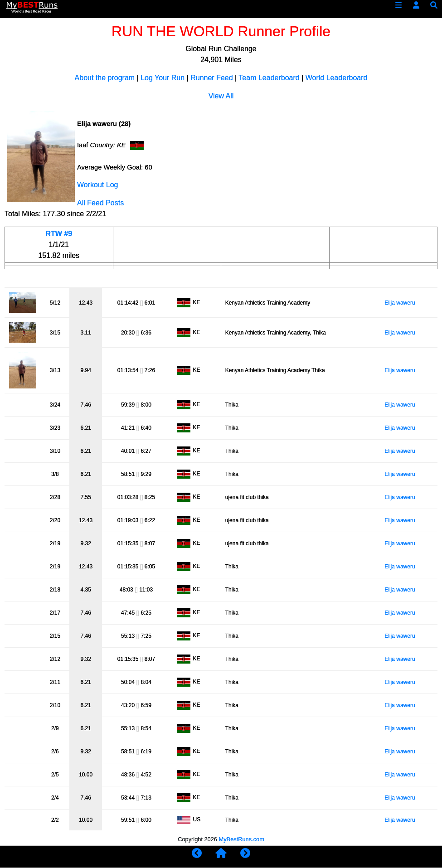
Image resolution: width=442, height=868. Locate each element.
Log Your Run (163, 78)
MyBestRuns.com (242, 839)
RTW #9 (59, 234)
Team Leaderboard (269, 78)
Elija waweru (400, 303)
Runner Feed (211, 78)
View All (221, 96)
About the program (105, 78)
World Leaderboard (337, 78)
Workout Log (97, 185)
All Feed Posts (100, 203)
